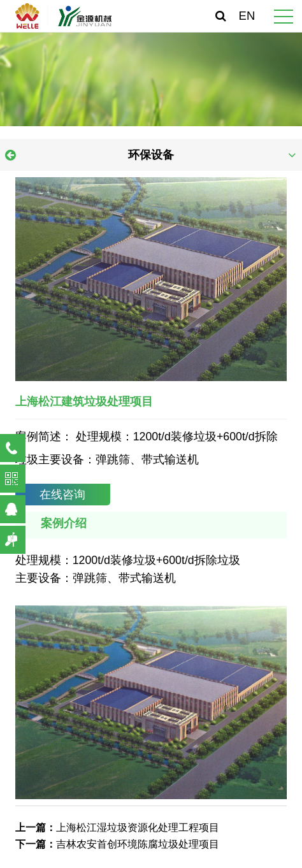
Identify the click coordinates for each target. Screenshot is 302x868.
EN (247, 16)
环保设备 (151, 155)
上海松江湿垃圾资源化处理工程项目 (138, 827)
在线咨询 (62, 495)
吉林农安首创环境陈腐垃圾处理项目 (138, 844)
